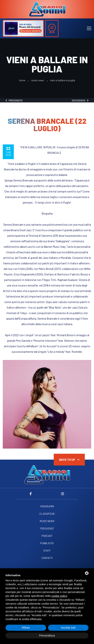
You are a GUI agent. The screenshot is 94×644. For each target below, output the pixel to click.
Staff (47, 551)
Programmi (47, 506)
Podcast (47, 536)
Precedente (14, 100)
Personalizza (47, 635)
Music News (38, 80)
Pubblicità (47, 543)
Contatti (47, 558)
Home (22, 80)
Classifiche (47, 514)
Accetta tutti (68, 628)
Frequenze (47, 528)
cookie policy (59, 596)
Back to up (69, 460)
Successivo (80, 100)
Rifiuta (26, 628)
